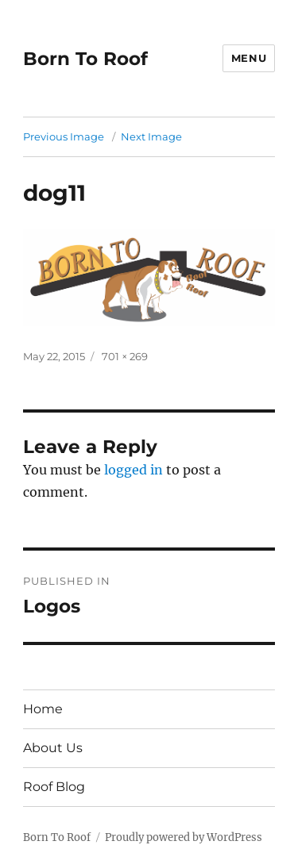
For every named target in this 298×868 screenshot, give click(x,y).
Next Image (151, 136)
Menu (249, 58)
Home (43, 709)
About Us (53, 748)
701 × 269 (125, 356)
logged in (134, 470)
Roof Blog (54, 787)
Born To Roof (85, 59)
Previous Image (64, 136)
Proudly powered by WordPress (184, 837)
